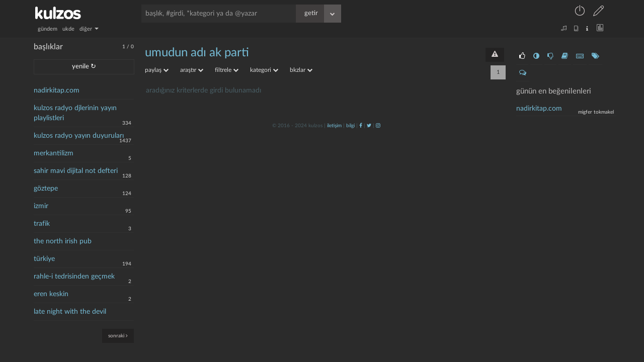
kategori (264, 70)
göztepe (46, 189)
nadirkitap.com (57, 90)
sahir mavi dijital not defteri (76, 171)
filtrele (227, 70)
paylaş (157, 70)
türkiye (44, 259)
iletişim (334, 126)
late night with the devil (70, 312)
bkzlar (301, 70)
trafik (42, 224)
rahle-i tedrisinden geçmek (74, 277)
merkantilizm (54, 153)
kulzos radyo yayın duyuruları (79, 136)
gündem (48, 29)
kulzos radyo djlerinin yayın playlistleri (75, 113)
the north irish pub (63, 241)
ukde (68, 29)
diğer (89, 29)
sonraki (118, 336)
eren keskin (51, 294)
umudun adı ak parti (197, 53)
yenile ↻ (84, 67)
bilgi (350, 126)
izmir (41, 206)
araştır (192, 70)
